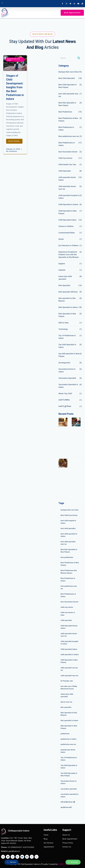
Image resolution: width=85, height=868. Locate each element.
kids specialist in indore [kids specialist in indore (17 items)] (69, 721)
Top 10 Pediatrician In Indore (67, 337)
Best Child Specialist (67, 78)
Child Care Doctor (66, 158)
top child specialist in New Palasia (69, 355)
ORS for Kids (64, 323)
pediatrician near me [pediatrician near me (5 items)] (68, 744)
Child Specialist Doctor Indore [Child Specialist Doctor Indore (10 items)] (69, 627)
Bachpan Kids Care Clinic (69, 72)
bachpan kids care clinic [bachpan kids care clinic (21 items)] (70, 510)
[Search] (79, 58)
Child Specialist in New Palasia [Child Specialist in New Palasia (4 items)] (69, 661)
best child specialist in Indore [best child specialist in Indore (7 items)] (69, 535)
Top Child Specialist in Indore (67, 346)
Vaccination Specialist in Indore (68, 386)
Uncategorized (64, 363)
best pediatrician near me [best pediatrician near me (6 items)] (69, 587)
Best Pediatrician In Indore (66, 129)
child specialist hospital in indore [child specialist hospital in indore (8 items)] (69, 643)
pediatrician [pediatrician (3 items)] (65, 734)
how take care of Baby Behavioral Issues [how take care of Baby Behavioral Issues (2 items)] (69, 688)
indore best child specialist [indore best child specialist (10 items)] (67, 695)
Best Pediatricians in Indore (67, 144)
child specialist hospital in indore (69, 197)
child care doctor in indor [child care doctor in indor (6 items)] (68, 614)
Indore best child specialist (65, 278)
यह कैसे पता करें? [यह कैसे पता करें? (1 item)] (66, 807)
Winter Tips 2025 (65, 394)
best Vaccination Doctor (68, 152)
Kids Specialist (64, 285)
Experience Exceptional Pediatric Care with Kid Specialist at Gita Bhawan (69, 255)
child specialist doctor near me (67, 188)
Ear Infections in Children (69, 246)
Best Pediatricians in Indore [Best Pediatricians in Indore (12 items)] (68, 595)
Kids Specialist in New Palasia (67, 315)
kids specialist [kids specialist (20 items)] (66, 707)
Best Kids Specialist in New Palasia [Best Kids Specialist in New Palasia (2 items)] (69, 551)
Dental (61, 239)
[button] (2, 3)
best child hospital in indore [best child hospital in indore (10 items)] (68, 522)
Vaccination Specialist (67, 378)
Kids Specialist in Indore (68, 307)
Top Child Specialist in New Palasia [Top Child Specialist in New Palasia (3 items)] (69, 775)
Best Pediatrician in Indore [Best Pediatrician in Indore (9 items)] (68, 580)
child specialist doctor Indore (67, 179)
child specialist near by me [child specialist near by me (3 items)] (69, 669)
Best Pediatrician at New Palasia (68, 120)
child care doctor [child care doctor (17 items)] (67, 607)
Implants (62, 270)
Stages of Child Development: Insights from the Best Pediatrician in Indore (15, 87)
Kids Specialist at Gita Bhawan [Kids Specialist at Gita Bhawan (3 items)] (69, 714)
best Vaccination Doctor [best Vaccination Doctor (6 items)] (70, 602)
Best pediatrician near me (69, 136)
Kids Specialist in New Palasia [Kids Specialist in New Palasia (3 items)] (69, 727)
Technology (63, 329)
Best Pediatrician (65, 112)
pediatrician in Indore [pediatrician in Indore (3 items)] (69, 739)
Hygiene (62, 264)
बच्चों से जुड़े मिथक (65, 406)
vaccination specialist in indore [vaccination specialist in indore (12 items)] (70, 795)
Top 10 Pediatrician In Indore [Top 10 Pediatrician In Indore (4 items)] (69, 759)
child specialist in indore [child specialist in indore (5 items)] (70, 655)
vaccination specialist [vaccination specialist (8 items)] (69, 789)
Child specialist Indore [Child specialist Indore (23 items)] (69, 649)
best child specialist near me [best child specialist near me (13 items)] (68, 543)
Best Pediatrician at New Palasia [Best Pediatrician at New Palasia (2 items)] (70, 564)
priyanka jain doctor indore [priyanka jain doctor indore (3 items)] (68, 751)
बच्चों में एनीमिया (64, 400)
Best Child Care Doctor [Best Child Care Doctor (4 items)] (69, 515)
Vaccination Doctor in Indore (67, 370)
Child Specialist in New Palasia (68, 212)
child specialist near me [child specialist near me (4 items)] (70, 676)
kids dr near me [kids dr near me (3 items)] (66, 702)
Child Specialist (65, 171)
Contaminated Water (67, 233)
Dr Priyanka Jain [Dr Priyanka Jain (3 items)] (67, 681)
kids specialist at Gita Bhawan (67, 300)
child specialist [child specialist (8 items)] (66, 620)
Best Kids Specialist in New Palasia (67, 104)
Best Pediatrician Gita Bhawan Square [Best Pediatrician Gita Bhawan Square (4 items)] (69, 572)
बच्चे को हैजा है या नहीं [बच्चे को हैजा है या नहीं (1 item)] (68, 802)
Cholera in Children (66, 226)
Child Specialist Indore (67, 220)
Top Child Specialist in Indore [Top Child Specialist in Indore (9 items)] (69, 767)
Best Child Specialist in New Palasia (68, 86)
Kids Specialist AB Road (68, 292)
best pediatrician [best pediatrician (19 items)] (67, 557)
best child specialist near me (68, 95)
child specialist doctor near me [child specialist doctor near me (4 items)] (69, 635)
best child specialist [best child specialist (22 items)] (68, 528)
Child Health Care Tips (67, 165)
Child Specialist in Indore (68, 204)
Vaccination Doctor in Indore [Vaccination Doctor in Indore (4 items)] (69, 782)
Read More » (14, 141)
